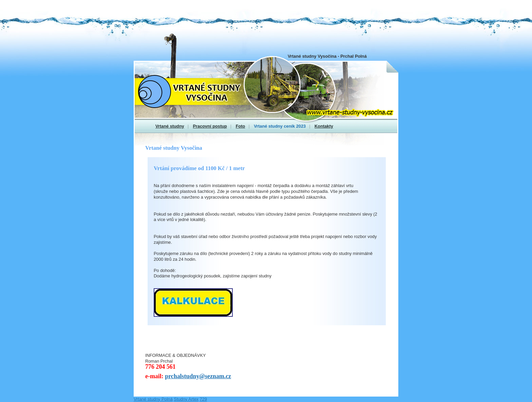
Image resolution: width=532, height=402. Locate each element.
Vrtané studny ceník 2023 (280, 126)
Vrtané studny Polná (153, 399)
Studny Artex (186, 399)
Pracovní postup (210, 126)
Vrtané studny (170, 126)
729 (203, 399)
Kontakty (324, 126)
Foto (241, 126)
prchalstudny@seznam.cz (198, 376)
